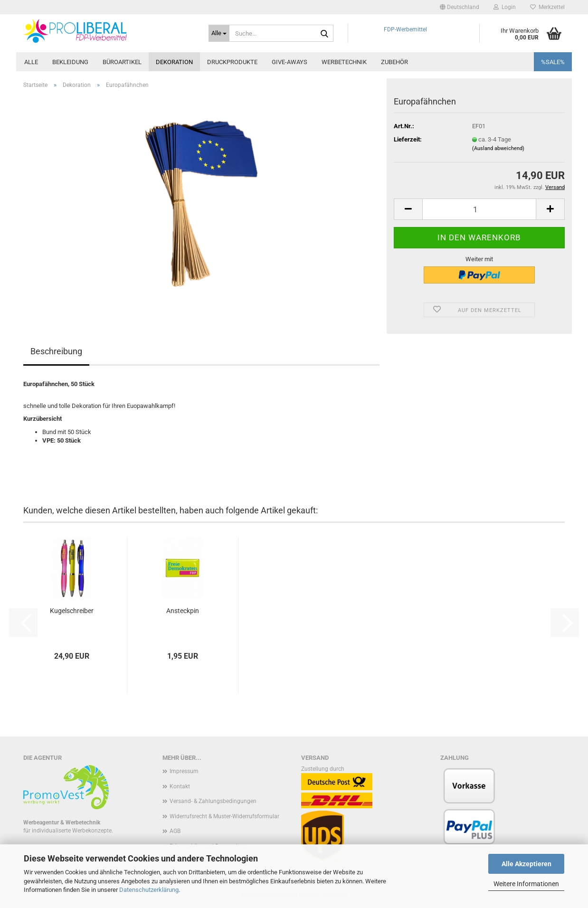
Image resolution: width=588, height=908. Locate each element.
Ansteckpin (183, 611)
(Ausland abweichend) (498, 148)
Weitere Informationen (526, 884)
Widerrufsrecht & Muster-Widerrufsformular (224, 816)
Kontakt (180, 786)
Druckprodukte (232, 62)
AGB (175, 831)
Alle (31, 62)
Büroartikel (122, 62)
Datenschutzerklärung (149, 890)
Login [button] (505, 7)
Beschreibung (56, 351)
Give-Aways (289, 62)
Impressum (184, 771)
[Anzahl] (479, 209)
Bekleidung (70, 62)
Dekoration (174, 62)
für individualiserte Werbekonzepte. (68, 831)
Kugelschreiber (72, 611)
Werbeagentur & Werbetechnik (62, 823)
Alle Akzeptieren (526, 864)
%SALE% (553, 62)
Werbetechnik (344, 62)
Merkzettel (547, 7)
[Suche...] (219, 33)
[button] (460, 7)
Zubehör (394, 62)
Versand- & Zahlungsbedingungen (213, 801)
